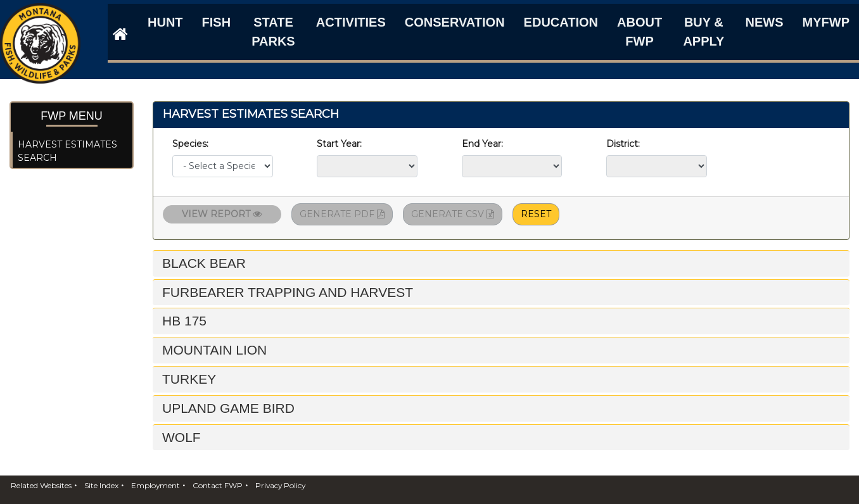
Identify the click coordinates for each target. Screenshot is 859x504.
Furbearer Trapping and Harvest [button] (288, 292)
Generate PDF (342, 214)
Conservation (455, 22)
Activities (351, 22)
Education (561, 22)
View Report (222, 214)
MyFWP (826, 22)
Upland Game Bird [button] (228, 408)
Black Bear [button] (204, 263)
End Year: (485, 144)
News (765, 22)
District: (626, 144)
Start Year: (339, 144)
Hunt (165, 22)
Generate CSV (453, 214)
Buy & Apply (703, 32)
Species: (193, 144)
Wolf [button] (181, 437)
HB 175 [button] (184, 321)
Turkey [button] (189, 379)
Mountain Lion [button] (214, 350)
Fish (217, 22)
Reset (536, 214)
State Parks (273, 32)
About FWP (639, 32)
